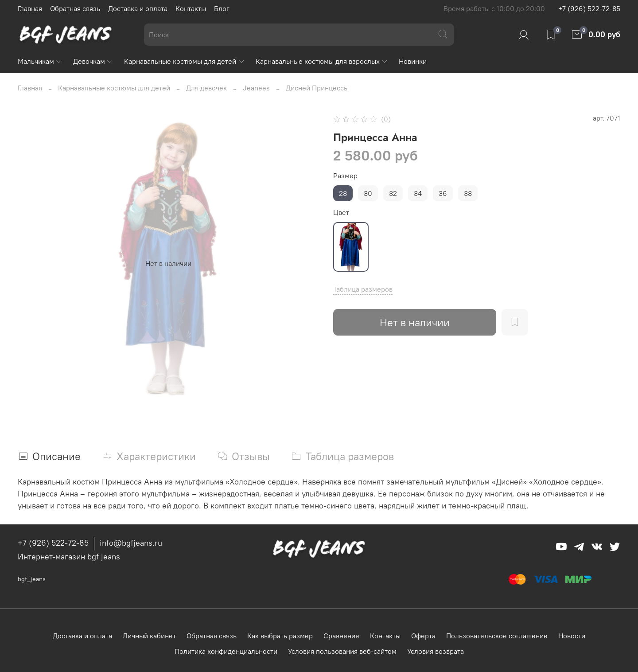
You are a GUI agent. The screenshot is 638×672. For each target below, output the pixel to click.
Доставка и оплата (138, 8)
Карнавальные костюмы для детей (184, 61)
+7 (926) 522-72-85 (589, 8)
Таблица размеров (363, 289)
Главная (30, 8)
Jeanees (256, 88)
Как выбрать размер (280, 636)
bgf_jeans (32, 579)
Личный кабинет (149, 636)
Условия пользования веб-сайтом (342, 651)
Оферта (423, 636)
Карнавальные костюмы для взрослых (322, 61)
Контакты (191, 8)
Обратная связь (75, 8)
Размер (345, 176)
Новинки (413, 61)
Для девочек (206, 88)
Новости (572, 636)
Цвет (341, 213)
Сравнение (341, 636)
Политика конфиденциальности (226, 651)
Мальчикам (40, 61)
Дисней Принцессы (317, 88)
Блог (222, 8)
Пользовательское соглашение (497, 636)
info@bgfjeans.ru (131, 543)
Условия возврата (436, 651)
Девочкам (93, 61)
